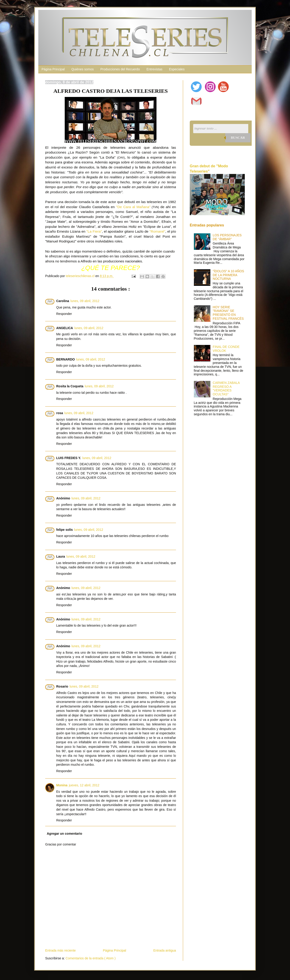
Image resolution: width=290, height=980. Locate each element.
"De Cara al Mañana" (133, 207)
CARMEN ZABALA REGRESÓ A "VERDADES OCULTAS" (226, 388)
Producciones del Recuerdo (120, 69)
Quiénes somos (82, 69)
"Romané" (157, 231)
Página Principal (53, 69)
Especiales (177, 69)
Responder (64, 314)
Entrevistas (154, 69)
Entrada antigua (165, 950)
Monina (62, 785)
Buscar (238, 138)
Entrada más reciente (60, 950)
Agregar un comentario (64, 834)
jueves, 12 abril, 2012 (84, 785)
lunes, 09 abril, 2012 (85, 301)
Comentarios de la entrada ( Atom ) (91, 958)
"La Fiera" (94, 231)
